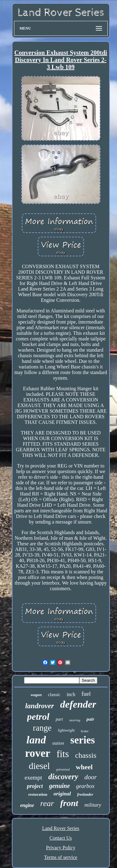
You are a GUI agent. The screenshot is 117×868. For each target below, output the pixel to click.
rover (38, 753)
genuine (59, 786)
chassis (86, 755)
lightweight (66, 730)
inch (71, 694)
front (69, 803)
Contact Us (61, 838)
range (42, 728)
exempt (33, 778)
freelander (85, 794)
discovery (63, 777)
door (91, 777)
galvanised (63, 769)
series (83, 740)
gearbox (85, 786)
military (93, 805)
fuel (86, 694)
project (35, 786)
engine (27, 805)
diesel (39, 766)
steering (75, 720)
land (36, 740)
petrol (38, 716)
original (62, 794)
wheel (84, 767)
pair (90, 719)
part (59, 719)
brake (85, 731)
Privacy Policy (61, 848)
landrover (40, 706)
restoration (38, 794)
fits (63, 754)
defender (78, 704)
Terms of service (61, 857)
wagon (36, 695)
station (58, 743)
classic (54, 695)
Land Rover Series (61, 828)
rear (47, 803)
